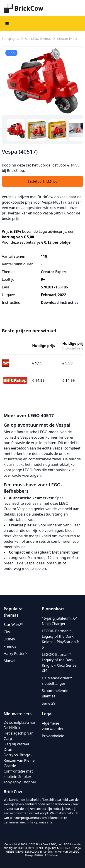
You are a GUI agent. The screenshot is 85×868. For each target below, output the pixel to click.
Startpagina (11, 39)
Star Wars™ (13, 625)
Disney (9, 639)
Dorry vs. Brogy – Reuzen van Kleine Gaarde (19, 760)
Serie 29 (49, 703)
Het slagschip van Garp (19, 736)
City (7, 632)
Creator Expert (68, 39)
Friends (10, 646)
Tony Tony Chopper (20, 782)
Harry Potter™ (16, 654)
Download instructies (59, 302)
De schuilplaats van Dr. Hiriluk (20, 725)
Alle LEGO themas (38, 39)
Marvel (9, 661)
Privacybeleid (53, 736)
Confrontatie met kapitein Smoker (18, 774)
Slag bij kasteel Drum (16, 747)
